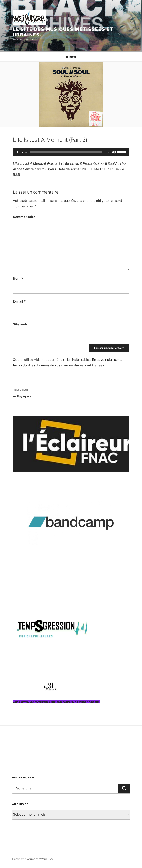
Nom (18, 278)
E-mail (19, 301)
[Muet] (114, 152)
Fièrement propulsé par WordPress (33, 859)
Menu (71, 57)
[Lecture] (18, 152)
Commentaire (25, 217)
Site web (20, 324)
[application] (71, 152)
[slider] (66, 152)
